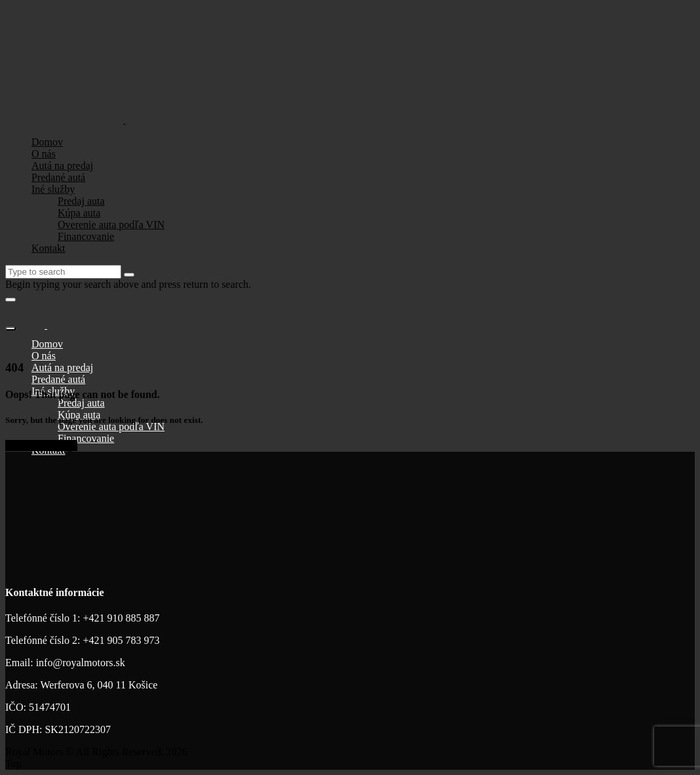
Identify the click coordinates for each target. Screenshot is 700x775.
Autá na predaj (62, 166)
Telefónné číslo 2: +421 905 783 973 (82, 640)
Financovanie (86, 236)
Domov (47, 142)
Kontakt (49, 248)
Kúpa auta (79, 213)
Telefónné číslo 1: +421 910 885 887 (82, 618)
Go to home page (41, 446)
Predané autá (58, 177)
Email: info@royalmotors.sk (65, 663)
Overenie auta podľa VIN (111, 225)
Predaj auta (81, 201)
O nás (44, 154)
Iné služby (53, 189)
